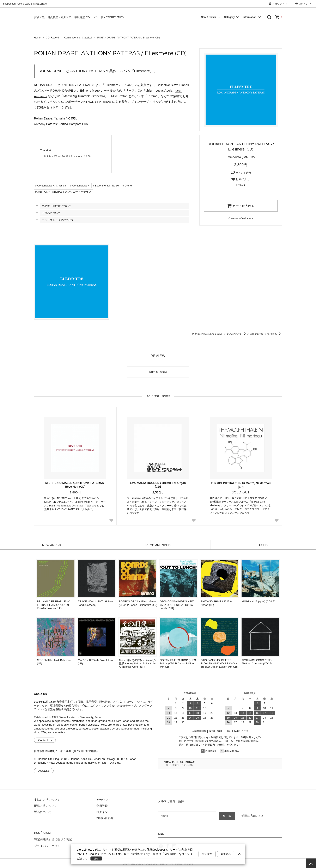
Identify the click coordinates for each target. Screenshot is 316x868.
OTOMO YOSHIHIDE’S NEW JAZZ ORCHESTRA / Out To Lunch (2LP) (177, 605)
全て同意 (207, 854)
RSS (37, 832)
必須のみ (226, 854)
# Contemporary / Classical (51, 186)
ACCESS (44, 771)
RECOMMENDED (158, 545)
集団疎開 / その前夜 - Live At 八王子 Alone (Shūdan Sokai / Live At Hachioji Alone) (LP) (138, 664)
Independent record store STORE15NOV (25, 4)
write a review (158, 372)
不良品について (51, 213)
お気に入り (241, 179)
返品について (237, 334)
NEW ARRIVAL (53, 545)
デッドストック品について (58, 220)
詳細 (96, 858)
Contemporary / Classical (78, 38)
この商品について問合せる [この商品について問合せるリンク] (265, 334)
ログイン (303, 4)
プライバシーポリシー (48, 844)
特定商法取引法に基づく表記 (53, 838)
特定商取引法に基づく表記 (209, 334)
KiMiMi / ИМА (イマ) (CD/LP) (258, 602)
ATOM (46, 832)
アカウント (278, 4)
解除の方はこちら (253, 816)
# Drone (127, 186)
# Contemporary (79, 186)
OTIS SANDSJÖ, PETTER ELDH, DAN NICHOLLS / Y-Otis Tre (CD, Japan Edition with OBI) (220, 664)
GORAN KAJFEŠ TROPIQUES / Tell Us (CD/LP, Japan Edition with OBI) (179, 664)
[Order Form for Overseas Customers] (241, 218)
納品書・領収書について (57, 206)
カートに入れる (241, 206)
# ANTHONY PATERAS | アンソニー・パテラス (63, 192)
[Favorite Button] (111, 520)
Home (37, 38)
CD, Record (52, 38)
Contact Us (45, 740)
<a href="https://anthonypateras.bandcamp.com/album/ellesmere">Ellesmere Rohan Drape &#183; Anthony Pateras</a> (150, 154)
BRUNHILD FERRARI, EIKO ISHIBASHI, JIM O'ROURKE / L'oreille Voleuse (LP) (54, 605)
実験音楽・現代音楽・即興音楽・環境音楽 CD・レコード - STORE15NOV (79, 17)
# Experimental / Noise (106, 186)
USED (263, 545)
